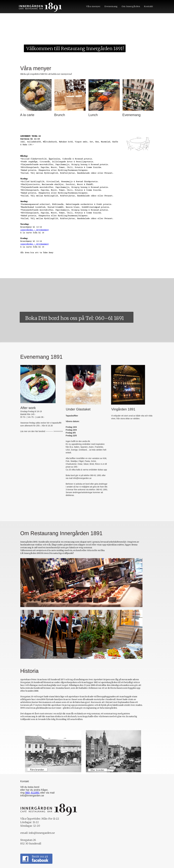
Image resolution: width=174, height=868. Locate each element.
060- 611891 (32, 793)
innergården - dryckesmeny (35, 230)
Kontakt (149, 6)
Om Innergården (131, 6)
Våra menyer (93, 6)
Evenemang (111, 6)
